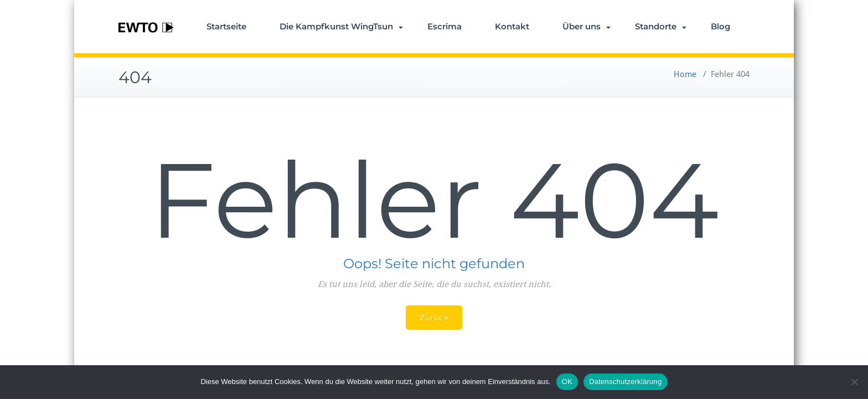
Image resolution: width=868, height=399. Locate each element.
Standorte (661, 26)
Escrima (445, 26)
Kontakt (512, 26)
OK (567, 382)
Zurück (434, 318)
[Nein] (854, 382)
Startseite (226, 26)
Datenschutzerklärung (625, 382)
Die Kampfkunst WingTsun (341, 26)
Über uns (587, 26)
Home (685, 74)
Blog (720, 26)
